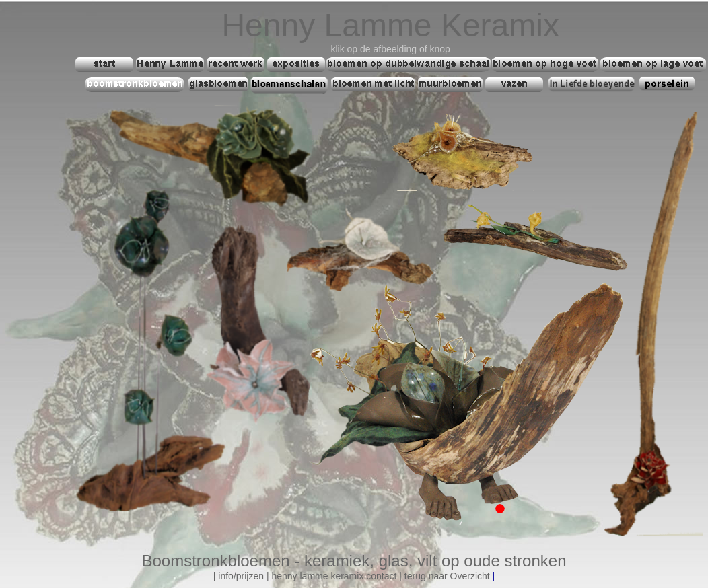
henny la (289, 576)
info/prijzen (241, 576)
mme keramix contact (352, 576)
